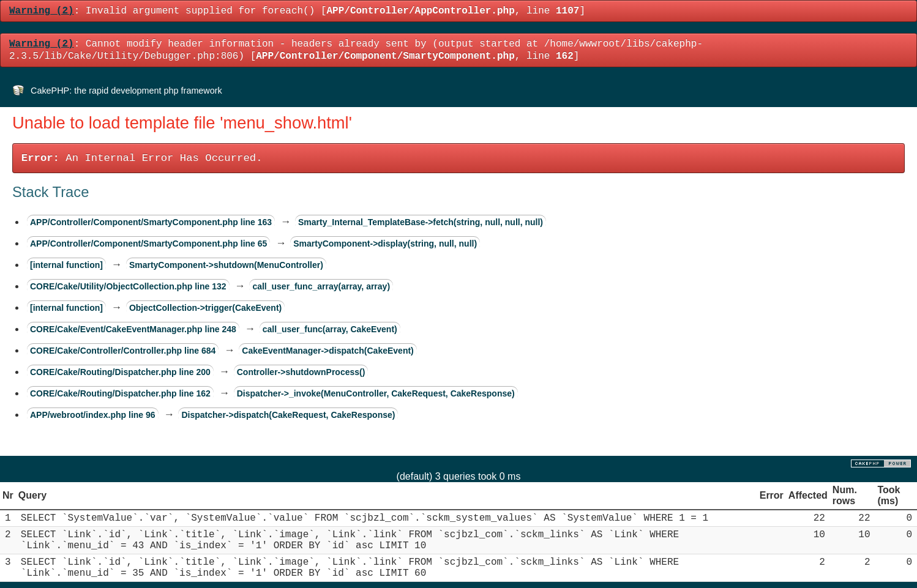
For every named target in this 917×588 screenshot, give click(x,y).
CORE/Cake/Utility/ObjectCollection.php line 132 (128, 286)
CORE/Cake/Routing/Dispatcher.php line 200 (120, 372)
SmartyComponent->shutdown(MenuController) (226, 265)
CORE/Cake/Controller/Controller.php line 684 (123, 351)
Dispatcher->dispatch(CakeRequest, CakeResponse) (288, 415)
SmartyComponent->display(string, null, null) (385, 244)
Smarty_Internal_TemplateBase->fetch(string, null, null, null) (421, 222)
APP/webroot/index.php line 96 (93, 415)
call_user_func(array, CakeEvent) (330, 329)
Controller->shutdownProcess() (301, 372)
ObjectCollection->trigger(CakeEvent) (205, 308)
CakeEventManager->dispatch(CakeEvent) (328, 351)
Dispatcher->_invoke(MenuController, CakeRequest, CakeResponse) (376, 393)
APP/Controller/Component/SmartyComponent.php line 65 (148, 244)
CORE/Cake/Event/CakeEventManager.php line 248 (133, 329)
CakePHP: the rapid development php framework (126, 91)
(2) (42, 11)
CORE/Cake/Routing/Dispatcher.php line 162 (120, 393)
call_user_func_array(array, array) (321, 286)
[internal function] (66, 265)
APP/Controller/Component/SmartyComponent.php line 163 (151, 222)
